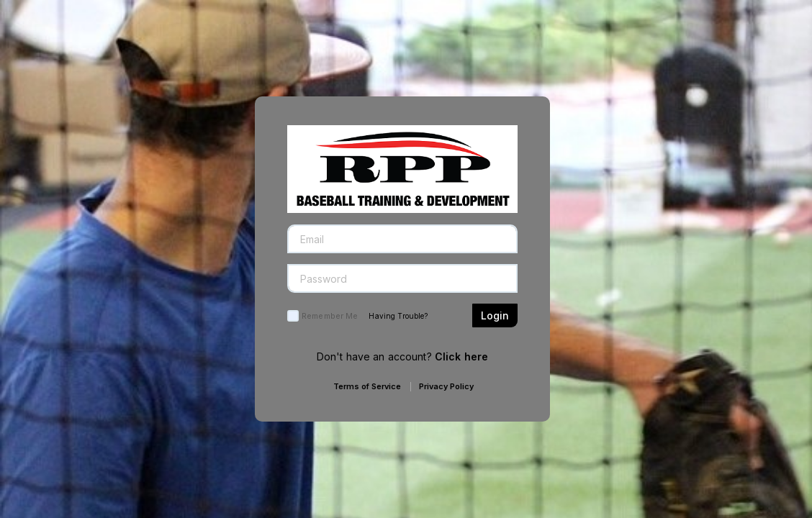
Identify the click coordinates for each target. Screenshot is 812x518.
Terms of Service (367, 386)
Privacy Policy (446, 386)
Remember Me (330, 316)
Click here (461, 356)
